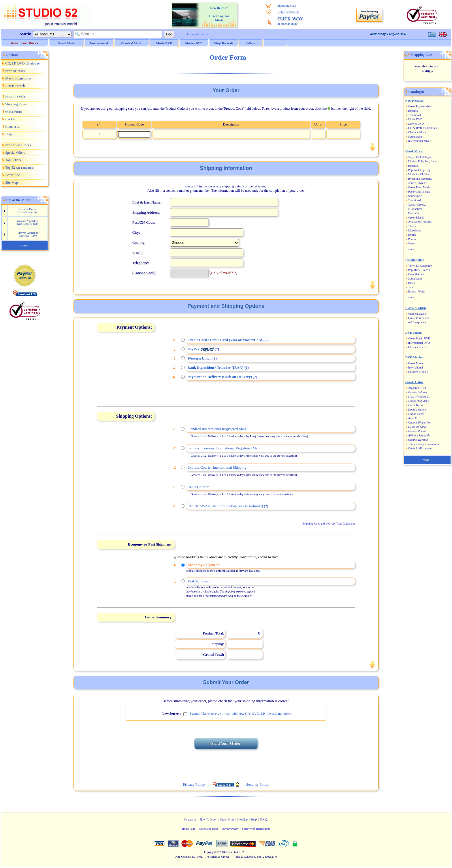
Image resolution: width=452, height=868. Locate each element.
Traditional (415, 115)
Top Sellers (13, 160)
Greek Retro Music (419, 187)
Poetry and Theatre (419, 192)
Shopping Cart (287, 5)
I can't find (13, 175)
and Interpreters (417, 322)
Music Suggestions (18, 78)
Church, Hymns (417, 183)
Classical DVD (417, 347)
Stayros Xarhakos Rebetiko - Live (28, 234)
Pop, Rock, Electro (419, 270)
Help (280, 12)
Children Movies (418, 372)
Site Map (12, 183)
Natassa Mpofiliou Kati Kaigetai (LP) (28, 222)
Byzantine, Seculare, (420, 179)
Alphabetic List (417, 388)
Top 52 (19, 168)
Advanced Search (197, 34)
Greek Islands (416, 218)
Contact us (292, 12)
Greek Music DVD (419, 338)
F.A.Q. (10, 119)
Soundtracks (415, 137)
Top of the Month (19, 200)
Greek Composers (419, 318)
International (416, 367)
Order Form (13, 112)
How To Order (15, 97)
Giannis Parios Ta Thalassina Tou (28, 211)
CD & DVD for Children (423, 128)
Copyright (210, 852)
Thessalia (413, 213)
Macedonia (415, 230)
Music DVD (415, 119)
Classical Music (417, 132)
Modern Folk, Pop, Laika (423, 161)
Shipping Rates (16, 104)
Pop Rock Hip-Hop (419, 170)
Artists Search (15, 86)
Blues (411, 283)
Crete (411, 243)
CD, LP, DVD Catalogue (22, 63)
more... (25, 245)
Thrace (412, 226)
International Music (420, 141)
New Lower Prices (25, 43)
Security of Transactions (256, 829)
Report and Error (208, 829)
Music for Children (419, 174)
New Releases (15, 71)
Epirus (412, 235)
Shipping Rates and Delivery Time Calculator (329, 524)
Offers (251, 43)
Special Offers (15, 153)
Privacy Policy (230, 829)
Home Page (189, 829)
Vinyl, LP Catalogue (420, 157)
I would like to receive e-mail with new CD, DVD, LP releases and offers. (241, 714)
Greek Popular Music (421, 106)
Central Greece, (417, 205)
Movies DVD (416, 124)
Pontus (412, 239)
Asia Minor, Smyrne (420, 222)
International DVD (419, 343)
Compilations (416, 274)
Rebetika (413, 111)
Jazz (411, 287)
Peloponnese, (416, 209)
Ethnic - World (417, 291)
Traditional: (415, 200)
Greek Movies (416, 363)
